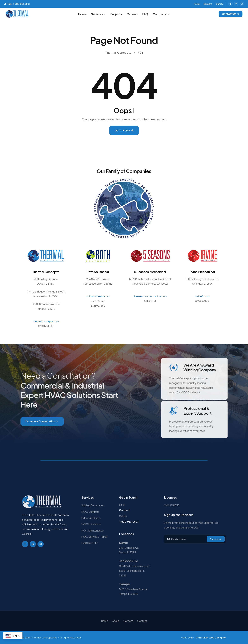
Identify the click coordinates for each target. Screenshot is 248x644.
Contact (124, 522)
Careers (132, 14)
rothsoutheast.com (98, 296)
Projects (116, 14)
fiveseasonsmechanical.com (150, 296)
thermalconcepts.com (46, 321)
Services (98, 14)
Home (82, 14)
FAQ (145, 14)
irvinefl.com (202, 296)
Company (161, 14)
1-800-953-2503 (129, 534)
